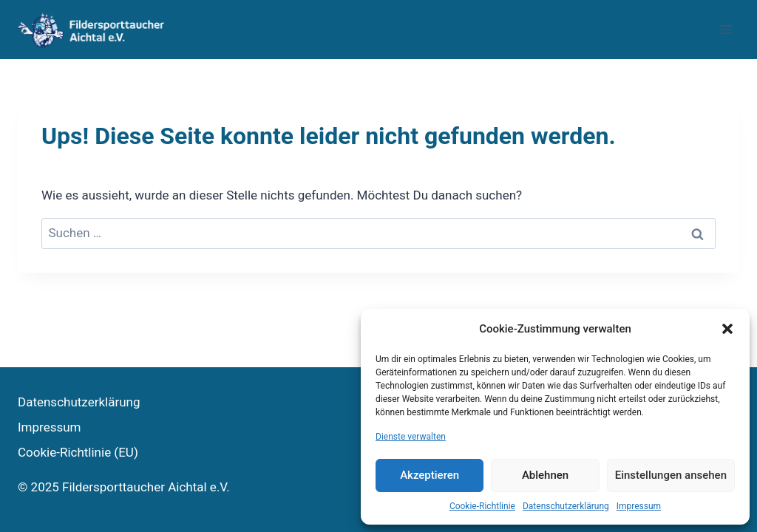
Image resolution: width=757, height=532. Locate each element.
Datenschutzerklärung (566, 506)
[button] (727, 329)
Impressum (639, 506)
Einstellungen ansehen (671, 475)
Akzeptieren (430, 475)
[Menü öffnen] (726, 29)
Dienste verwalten (411, 437)
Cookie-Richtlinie (482, 506)
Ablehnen (545, 475)
